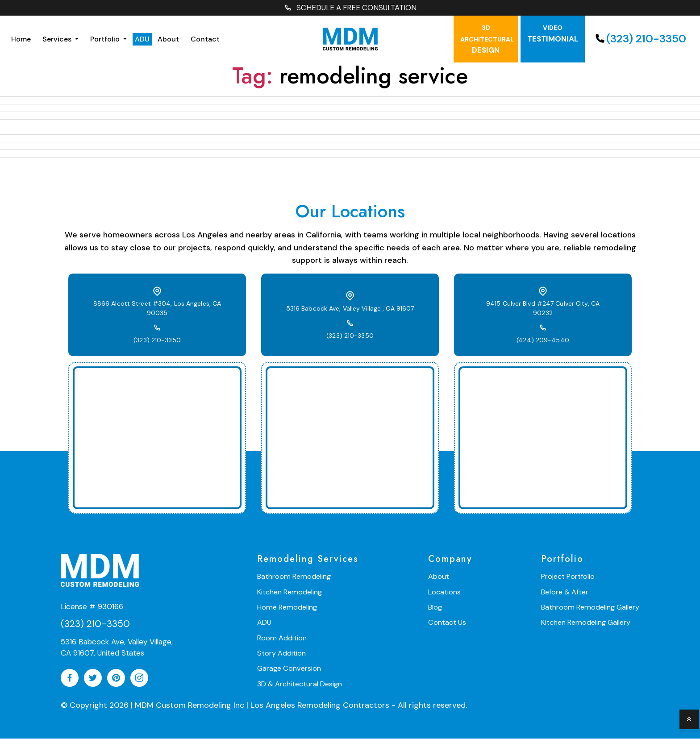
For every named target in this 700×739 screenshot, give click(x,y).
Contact (205, 39)
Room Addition (281, 638)
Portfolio (106, 39)
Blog (436, 608)
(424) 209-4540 (543, 336)
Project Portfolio (570, 577)
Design (487, 40)
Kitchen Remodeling (289, 592)
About (168, 39)
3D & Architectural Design (300, 683)
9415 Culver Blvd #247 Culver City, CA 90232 (543, 309)
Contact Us (448, 623)
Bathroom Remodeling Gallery (591, 608)
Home (21, 39)
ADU (142, 39)
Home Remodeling (286, 608)
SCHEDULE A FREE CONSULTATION (350, 8)
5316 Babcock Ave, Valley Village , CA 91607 (350, 309)
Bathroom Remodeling (293, 577)
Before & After (567, 592)
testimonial (553, 35)
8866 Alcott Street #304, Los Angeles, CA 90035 (157, 309)
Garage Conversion (289, 668)
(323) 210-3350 (640, 39)
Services (58, 39)
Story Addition (281, 653)
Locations (445, 592)
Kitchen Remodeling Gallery (587, 623)
